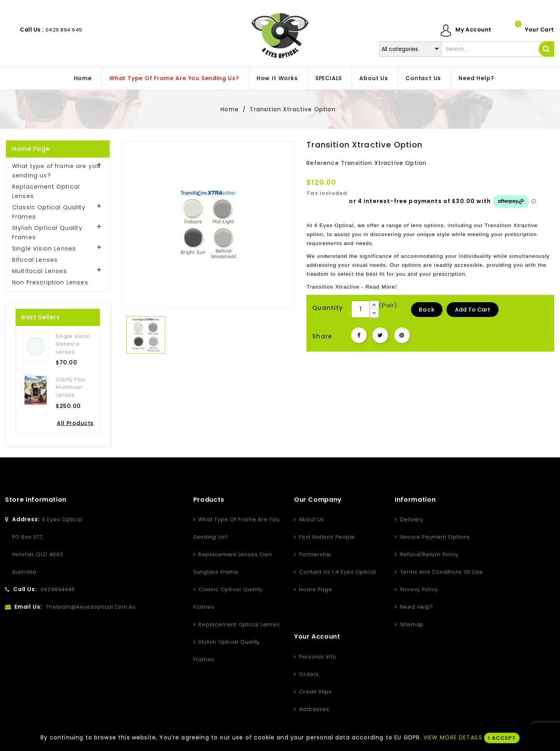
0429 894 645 (64, 30)
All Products (75, 423)
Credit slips (463, 554)
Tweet (380, 335)
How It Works (277, 78)
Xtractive (525, 225)
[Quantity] (360, 309)
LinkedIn (327, 708)
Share (359, 335)
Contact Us (423, 78)
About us (374, 78)
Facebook (233, 708)
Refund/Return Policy (375, 554)
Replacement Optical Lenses (46, 191)
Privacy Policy (365, 589)
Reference (323, 163)
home (83, 78)
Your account (466, 500)
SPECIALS (329, 78)
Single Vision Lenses (44, 249)
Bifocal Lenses (35, 260)
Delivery (358, 519)
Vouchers (460, 589)
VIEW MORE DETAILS (453, 737)
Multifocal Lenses (39, 271)
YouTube (264, 708)
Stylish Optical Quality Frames (47, 233)
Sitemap (358, 624)
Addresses (462, 572)
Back (427, 310)
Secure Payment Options (381, 537)
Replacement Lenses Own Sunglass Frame (180, 563)
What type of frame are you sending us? (174, 78)
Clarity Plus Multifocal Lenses (70, 387)
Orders (457, 537)
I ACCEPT (502, 738)
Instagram (296, 708)
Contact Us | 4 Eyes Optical (284, 572)
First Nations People (273, 537)
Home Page (31, 149)
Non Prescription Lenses (50, 282)
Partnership (262, 554)
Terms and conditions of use (388, 572)
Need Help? (476, 78)
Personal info (465, 519)
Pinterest (402, 335)
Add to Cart (472, 310)
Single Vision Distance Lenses (73, 344)
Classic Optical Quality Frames (49, 212)
